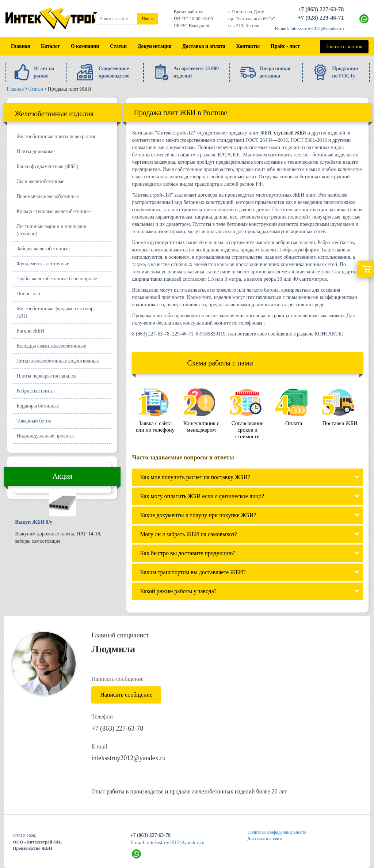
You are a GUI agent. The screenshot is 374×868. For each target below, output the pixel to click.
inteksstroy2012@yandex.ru (317, 28)
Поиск (148, 19)
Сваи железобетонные (40, 181)
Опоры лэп (28, 294)
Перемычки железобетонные (48, 196)
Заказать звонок (344, 46)
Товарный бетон (34, 421)
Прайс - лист (285, 46)
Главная (20, 46)
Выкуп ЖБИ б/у (34, 522)
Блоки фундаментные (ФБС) (47, 166)
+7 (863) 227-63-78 (321, 9)
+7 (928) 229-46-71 (321, 18)
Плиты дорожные (35, 151)
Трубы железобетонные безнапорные (57, 279)
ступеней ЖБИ (290, 133)
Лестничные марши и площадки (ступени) (51, 230)
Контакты (248, 46)
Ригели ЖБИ (30, 331)
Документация (155, 46)
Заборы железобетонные (43, 249)
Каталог (50, 46)
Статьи (118, 46)
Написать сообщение (126, 695)
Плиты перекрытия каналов (47, 376)
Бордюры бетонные (38, 406)
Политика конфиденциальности (277, 832)
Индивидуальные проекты (45, 436)
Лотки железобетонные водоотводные (58, 361)
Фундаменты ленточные (43, 264)
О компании (85, 46)
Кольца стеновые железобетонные (54, 211)
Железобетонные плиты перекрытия (56, 137)
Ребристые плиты (35, 391)
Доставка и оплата (204, 46)
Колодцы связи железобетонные (51, 346)
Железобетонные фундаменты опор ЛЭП (55, 312)
